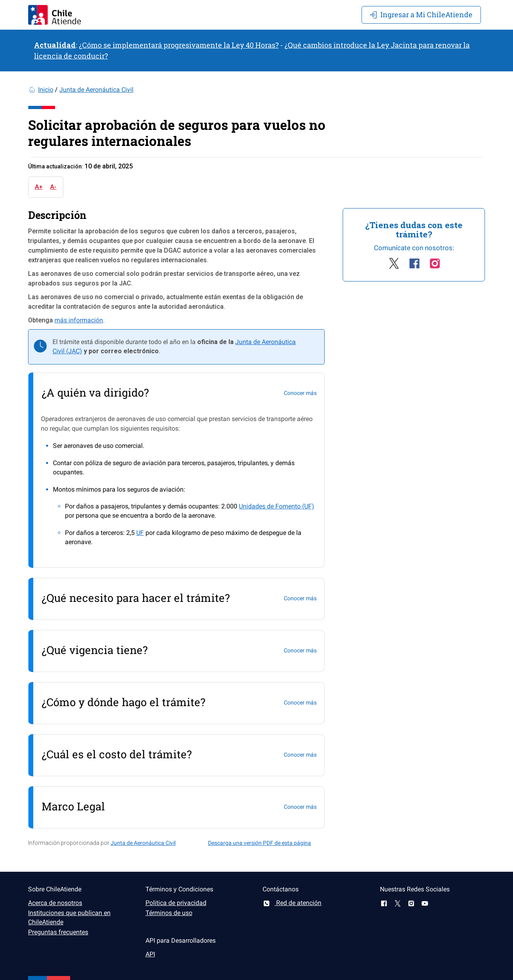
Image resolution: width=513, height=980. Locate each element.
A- (53, 187)
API (150, 954)
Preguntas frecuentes (58, 932)
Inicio (46, 90)
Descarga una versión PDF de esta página (260, 843)
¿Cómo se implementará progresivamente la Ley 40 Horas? (179, 45)
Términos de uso (169, 913)
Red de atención (292, 903)
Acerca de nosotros (55, 903)
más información (79, 320)
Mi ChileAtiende (421, 14)
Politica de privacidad (176, 903)
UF (140, 533)
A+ (39, 187)
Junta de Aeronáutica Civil (96, 90)
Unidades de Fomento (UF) (277, 506)
